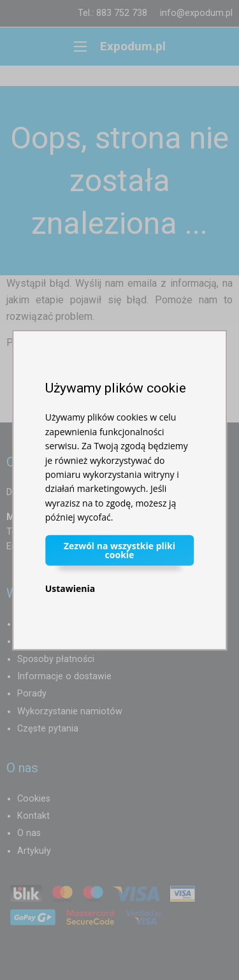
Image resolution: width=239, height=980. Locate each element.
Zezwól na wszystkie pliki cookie (119, 550)
